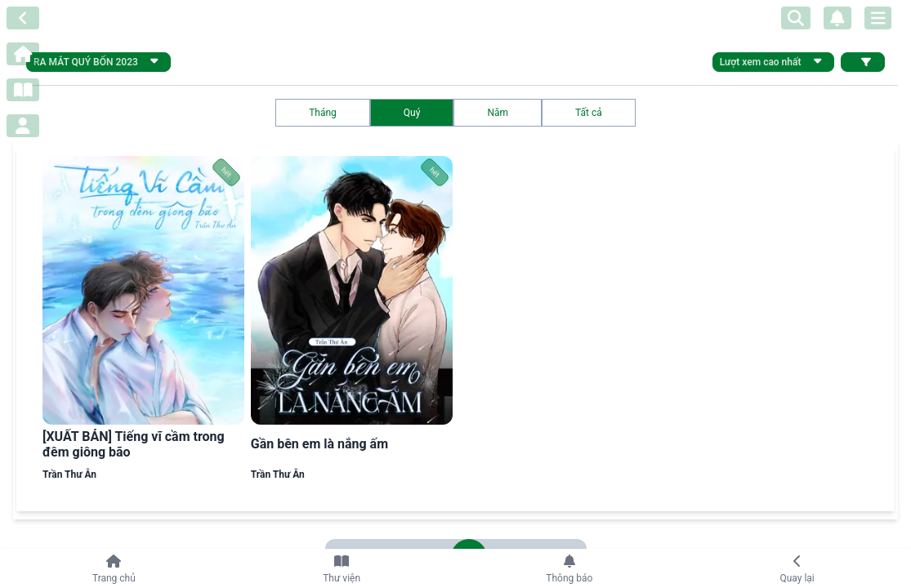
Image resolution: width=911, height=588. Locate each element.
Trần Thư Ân (69, 474)
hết (226, 173)
